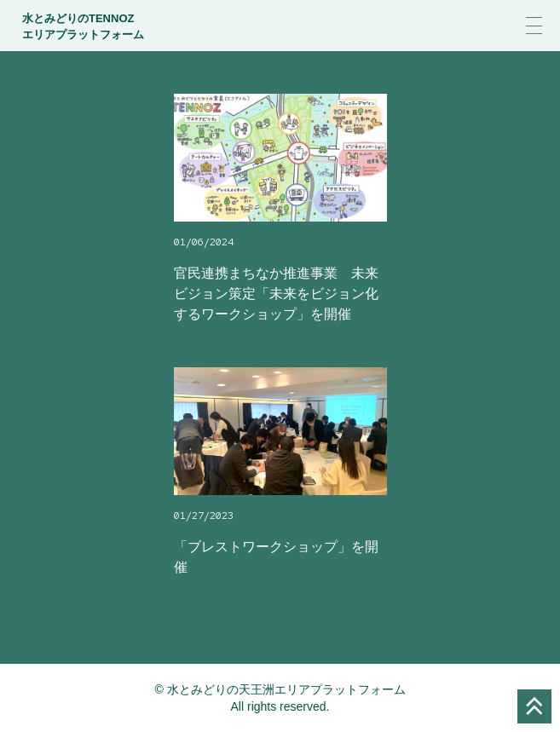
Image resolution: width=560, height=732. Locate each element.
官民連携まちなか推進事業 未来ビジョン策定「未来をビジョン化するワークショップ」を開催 (276, 294)
